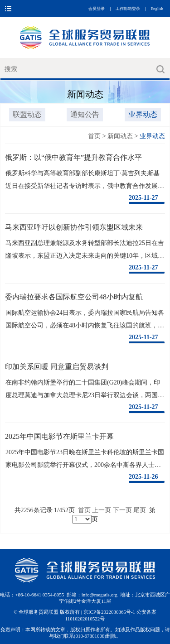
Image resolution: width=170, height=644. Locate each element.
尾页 (140, 510)
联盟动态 (27, 114)
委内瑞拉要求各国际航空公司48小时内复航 (74, 297)
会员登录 (97, 9)
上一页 (102, 510)
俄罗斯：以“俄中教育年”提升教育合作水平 (73, 157)
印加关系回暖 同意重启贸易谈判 (57, 367)
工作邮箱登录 (128, 9)
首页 (94, 136)
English (157, 9)
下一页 (122, 510)
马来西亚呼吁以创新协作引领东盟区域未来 (74, 227)
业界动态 (143, 114)
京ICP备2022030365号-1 (110, 612)
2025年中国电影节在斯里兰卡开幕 (59, 436)
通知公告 (85, 114)
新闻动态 (120, 136)
